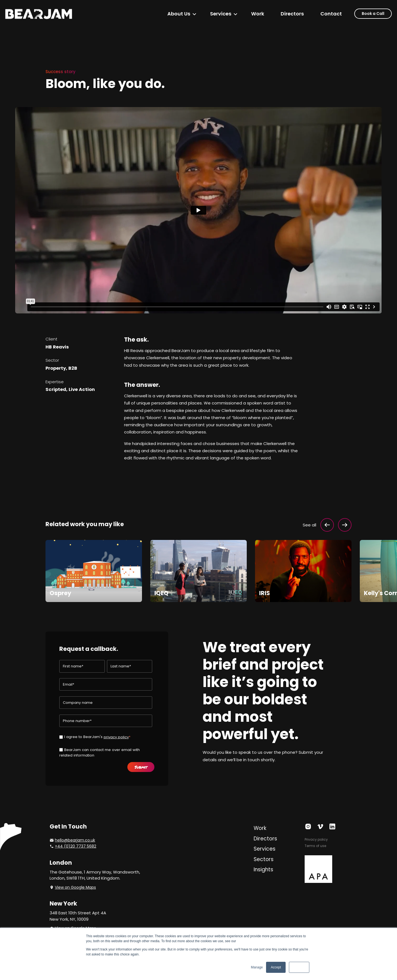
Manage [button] (257, 967)
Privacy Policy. (247, 941)
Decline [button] (299, 967)
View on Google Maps (75, 887)
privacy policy (116, 737)
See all (309, 525)
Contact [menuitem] (331, 14)
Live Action (82, 389)
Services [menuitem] (221, 14)
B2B (73, 368)
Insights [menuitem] (263, 870)
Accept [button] (276, 967)
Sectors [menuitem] (264, 859)
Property (56, 368)
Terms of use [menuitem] (315, 846)
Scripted (56, 389)
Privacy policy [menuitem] (316, 839)
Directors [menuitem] (292, 14)
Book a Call (373, 14)
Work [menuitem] (258, 14)
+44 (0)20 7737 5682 (76, 846)
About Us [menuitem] (179, 14)
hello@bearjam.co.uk (75, 840)
